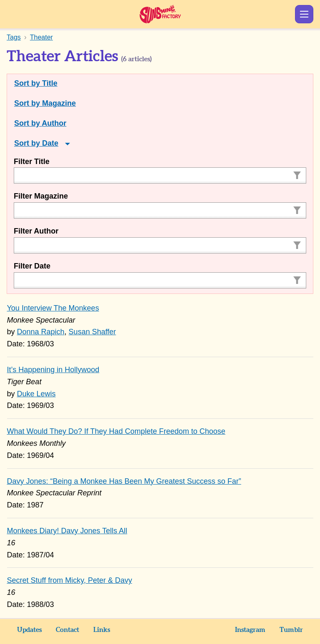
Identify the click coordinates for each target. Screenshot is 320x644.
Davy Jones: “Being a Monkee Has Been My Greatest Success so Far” (124, 481)
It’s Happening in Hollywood (53, 370)
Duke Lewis (36, 394)
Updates (29, 630)
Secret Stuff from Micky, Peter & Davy (70, 580)
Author (54, 123)
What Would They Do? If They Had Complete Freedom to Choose (116, 431)
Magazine (59, 103)
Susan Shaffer (92, 332)
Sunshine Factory (160, 14)
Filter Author (36, 231)
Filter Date (32, 266)
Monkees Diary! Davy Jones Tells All (67, 531)
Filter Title (32, 162)
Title (50, 83)
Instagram (250, 630)
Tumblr (291, 630)
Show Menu (304, 14)
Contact (67, 630)
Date (50, 143)
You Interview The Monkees (53, 308)
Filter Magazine (41, 196)
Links (102, 630)
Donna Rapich (41, 332)
